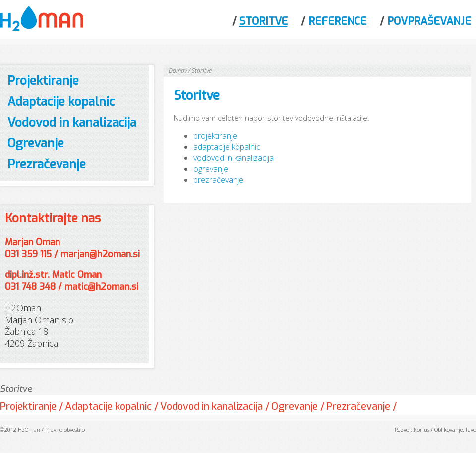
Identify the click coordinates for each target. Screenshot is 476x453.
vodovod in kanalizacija (234, 158)
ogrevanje (211, 169)
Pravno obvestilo (65, 429)
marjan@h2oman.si (100, 254)
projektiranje (215, 136)
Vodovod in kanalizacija (72, 123)
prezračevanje (218, 180)
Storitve (264, 21)
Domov (178, 71)
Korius (421, 429)
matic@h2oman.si (101, 287)
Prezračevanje (47, 164)
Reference (337, 21)
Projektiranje (43, 81)
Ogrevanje (36, 143)
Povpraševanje (429, 21)
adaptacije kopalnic (227, 147)
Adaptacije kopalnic (61, 102)
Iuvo (471, 429)
